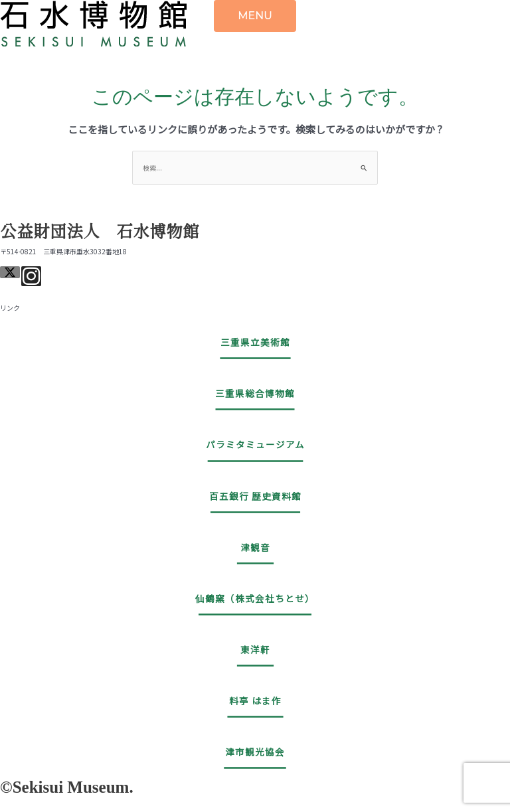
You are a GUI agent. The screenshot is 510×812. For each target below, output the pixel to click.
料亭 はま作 (255, 700)
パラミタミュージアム (255, 444)
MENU (255, 16)
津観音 (255, 547)
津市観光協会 (255, 752)
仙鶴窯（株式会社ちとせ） (255, 598)
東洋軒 (255, 649)
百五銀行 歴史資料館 (255, 496)
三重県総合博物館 (255, 393)
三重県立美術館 (255, 342)
